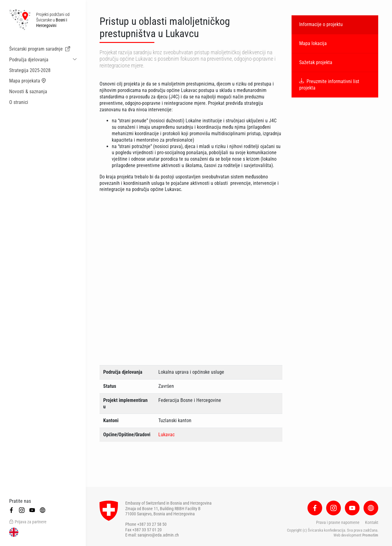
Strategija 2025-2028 (30, 70)
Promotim (370, 535)
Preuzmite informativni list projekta (329, 85)
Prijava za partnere (28, 522)
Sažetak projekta (316, 62)
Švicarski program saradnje (40, 49)
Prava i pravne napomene (338, 522)
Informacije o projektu (321, 24)
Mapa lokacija (313, 43)
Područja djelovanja (29, 60)
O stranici (19, 102)
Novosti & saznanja (28, 92)
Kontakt (372, 522)
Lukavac (166, 435)
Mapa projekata (28, 81)
